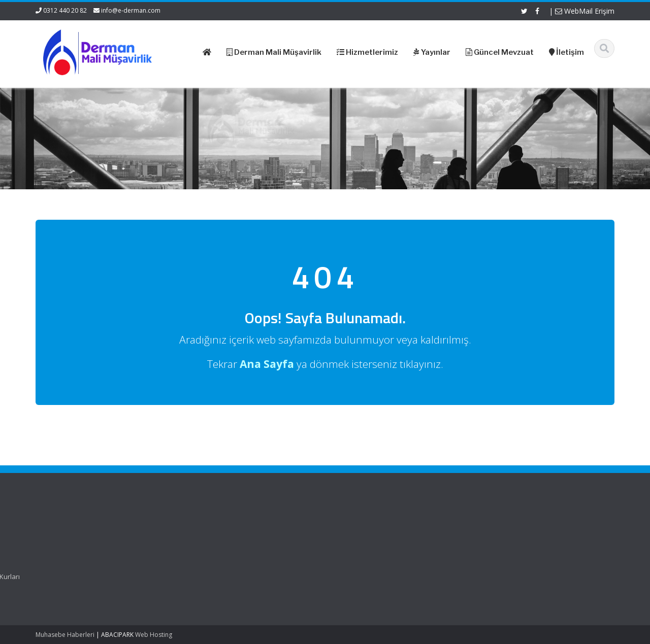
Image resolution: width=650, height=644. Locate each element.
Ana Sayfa (187, 529)
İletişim (181, 567)
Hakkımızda (189, 539)
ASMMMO (334, 548)
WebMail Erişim (585, 11)
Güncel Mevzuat (196, 558)
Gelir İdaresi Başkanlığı (354, 529)
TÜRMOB (332, 558)
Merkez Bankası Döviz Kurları (364, 577)
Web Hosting (154, 635)
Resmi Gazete (340, 539)
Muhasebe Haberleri (65, 635)
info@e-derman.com (131, 10)
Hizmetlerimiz (191, 548)
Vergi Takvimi (339, 567)
